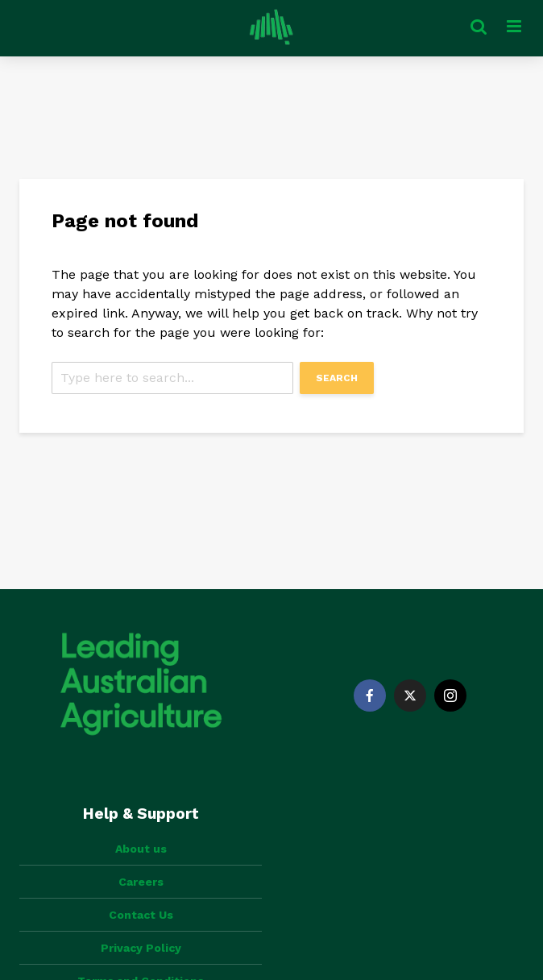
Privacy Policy (141, 948)
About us (141, 849)
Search (337, 378)
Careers (141, 882)
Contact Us (141, 915)
